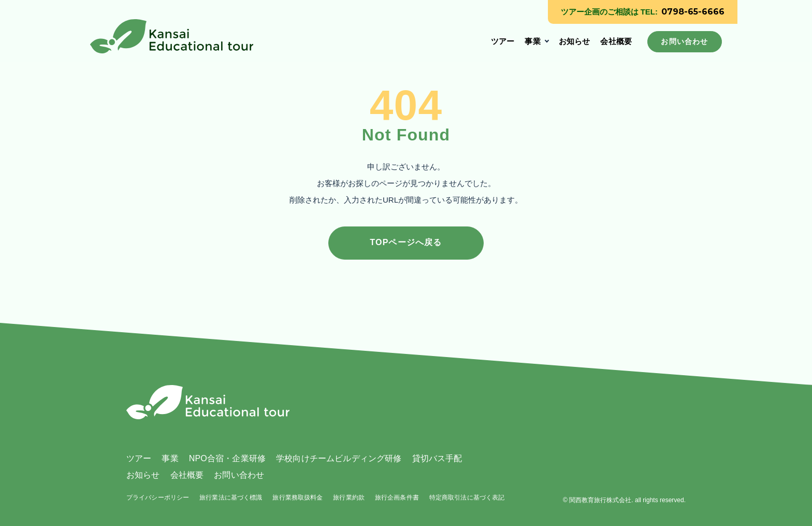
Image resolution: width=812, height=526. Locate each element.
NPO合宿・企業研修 (227, 458)
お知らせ (575, 41)
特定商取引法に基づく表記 (467, 497)
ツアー (503, 41)
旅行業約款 (349, 497)
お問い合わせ (239, 475)
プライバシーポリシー (158, 497)
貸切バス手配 (437, 458)
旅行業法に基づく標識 (231, 497)
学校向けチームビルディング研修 (339, 458)
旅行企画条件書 (397, 497)
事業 (532, 41)
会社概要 (616, 41)
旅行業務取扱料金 (298, 497)
